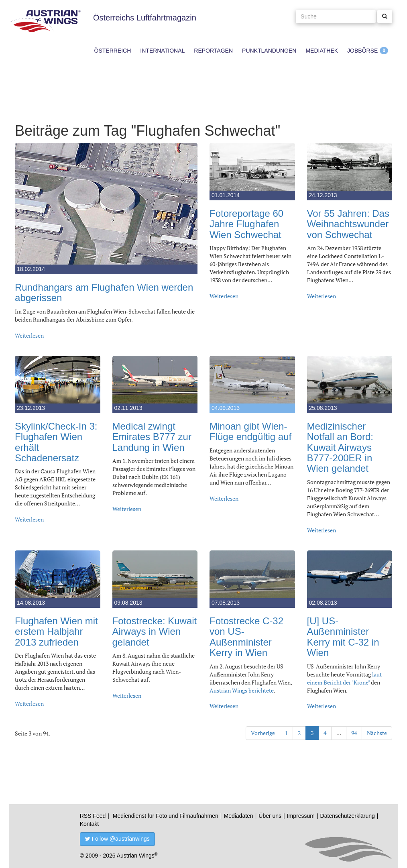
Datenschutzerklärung (348, 816)
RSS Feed (93, 816)
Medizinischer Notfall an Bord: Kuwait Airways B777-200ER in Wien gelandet (340, 447)
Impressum (301, 816)
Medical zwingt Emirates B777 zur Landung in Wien (152, 437)
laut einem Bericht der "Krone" (344, 678)
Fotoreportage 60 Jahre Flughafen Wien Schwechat (246, 224)
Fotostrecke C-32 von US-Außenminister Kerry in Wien (246, 637)
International (162, 51)
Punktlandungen (269, 51)
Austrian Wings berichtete (242, 690)
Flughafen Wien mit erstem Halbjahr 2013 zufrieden (56, 632)
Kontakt (89, 824)
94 (354, 733)
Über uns (270, 816)
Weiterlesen (29, 335)
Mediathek (322, 51)
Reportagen (213, 51)
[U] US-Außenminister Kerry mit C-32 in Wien (343, 637)
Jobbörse (362, 51)
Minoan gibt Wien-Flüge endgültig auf (250, 431)
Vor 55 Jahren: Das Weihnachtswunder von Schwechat (348, 224)
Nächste (377, 733)
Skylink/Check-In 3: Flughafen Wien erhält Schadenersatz (56, 442)
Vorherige (263, 733)
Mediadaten (238, 816)
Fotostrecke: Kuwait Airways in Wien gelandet (155, 632)
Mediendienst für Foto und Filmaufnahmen (166, 816)
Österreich (113, 51)
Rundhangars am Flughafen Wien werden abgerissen (104, 292)
